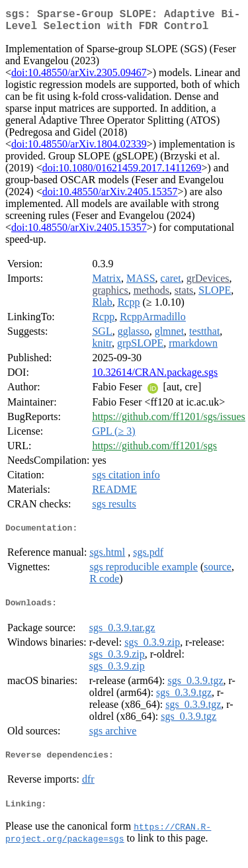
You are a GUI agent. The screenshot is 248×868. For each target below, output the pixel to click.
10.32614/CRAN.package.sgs (155, 377)
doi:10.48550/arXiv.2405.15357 (110, 197)
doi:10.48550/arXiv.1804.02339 (79, 149)
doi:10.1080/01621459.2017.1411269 (122, 173)
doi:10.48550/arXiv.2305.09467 (79, 78)
